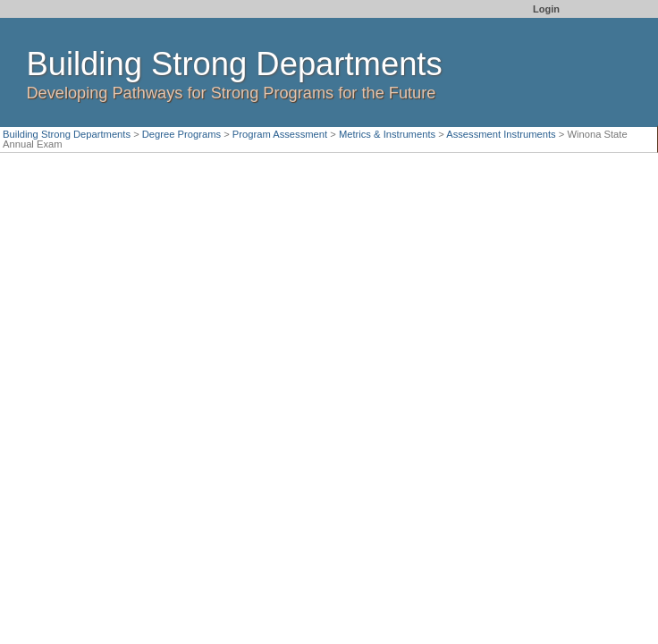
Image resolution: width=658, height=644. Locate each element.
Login (546, 9)
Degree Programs (181, 134)
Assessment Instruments (501, 134)
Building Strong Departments (67, 134)
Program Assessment (280, 134)
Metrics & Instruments (387, 134)
